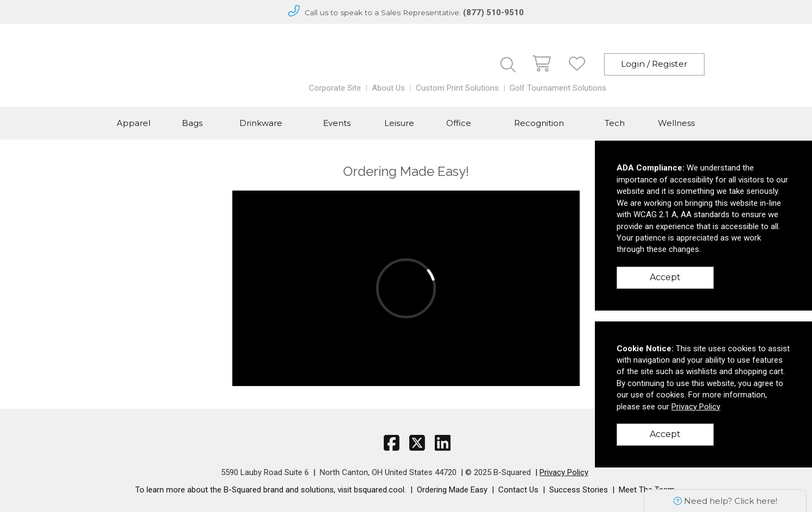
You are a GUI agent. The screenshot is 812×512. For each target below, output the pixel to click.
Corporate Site (335, 88)
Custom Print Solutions (457, 88)
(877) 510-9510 (493, 12)
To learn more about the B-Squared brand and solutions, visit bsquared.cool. (271, 490)
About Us (388, 88)
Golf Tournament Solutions (558, 88)
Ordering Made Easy (452, 490)
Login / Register (654, 64)
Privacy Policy (564, 472)
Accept (665, 277)
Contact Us (518, 490)
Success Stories (579, 490)
